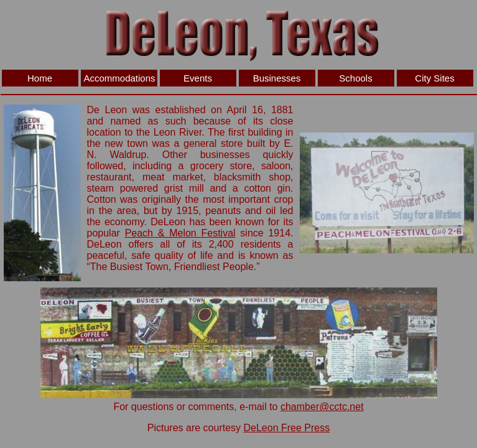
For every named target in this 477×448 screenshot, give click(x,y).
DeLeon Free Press (287, 428)
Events (198, 78)
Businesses (277, 78)
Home (40, 78)
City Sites (434, 78)
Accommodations (120, 78)
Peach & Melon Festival (180, 233)
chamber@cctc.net (322, 407)
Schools (355, 78)
